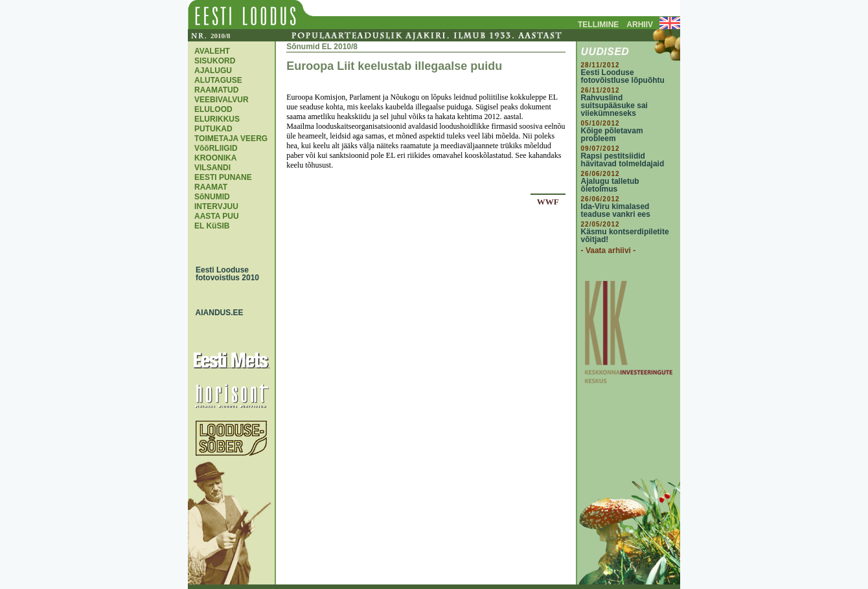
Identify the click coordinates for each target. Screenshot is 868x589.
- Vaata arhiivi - (609, 250)
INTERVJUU (216, 206)
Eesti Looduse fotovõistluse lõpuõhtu (623, 76)
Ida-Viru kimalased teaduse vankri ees (616, 210)
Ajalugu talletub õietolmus (610, 185)
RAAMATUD (216, 90)
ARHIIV (640, 25)
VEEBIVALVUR (222, 100)
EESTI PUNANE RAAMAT (223, 182)
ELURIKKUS (217, 119)
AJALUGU (213, 71)
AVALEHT (212, 51)
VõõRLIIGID (216, 148)
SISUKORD (215, 61)
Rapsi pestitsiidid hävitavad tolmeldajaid (623, 160)
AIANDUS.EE (216, 313)
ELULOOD (213, 109)
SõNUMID (212, 197)
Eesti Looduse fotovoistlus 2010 (224, 274)
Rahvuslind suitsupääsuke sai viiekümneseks (614, 106)
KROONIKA (215, 158)
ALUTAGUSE (218, 80)
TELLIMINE (598, 25)
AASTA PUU (217, 216)
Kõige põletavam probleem (612, 135)
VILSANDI (212, 168)
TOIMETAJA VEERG (231, 139)
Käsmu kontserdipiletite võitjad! (625, 236)
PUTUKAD (213, 129)
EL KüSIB (212, 226)
